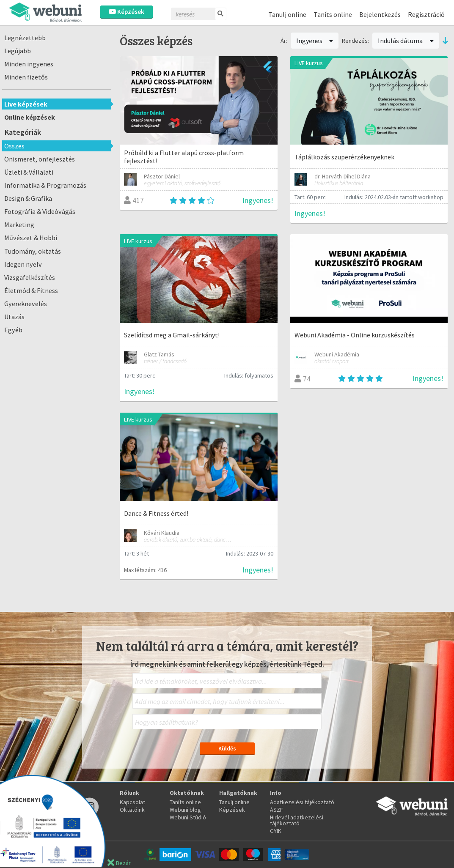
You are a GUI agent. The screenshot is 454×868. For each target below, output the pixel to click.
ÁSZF (277, 810)
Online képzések (30, 117)
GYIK (276, 831)
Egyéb (13, 330)
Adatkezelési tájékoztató (302, 802)
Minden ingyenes (29, 64)
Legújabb (18, 51)
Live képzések (26, 104)
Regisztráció (426, 14)
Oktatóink (132, 810)
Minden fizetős (26, 77)
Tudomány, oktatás (33, 251)
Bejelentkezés (380, 14)
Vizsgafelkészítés (30, 277)
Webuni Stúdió (188, 817)
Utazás (14, 317)
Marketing (19, 225)
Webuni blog (185, 810)
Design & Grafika (28, 198)
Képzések (127, 12)
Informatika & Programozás (45, 185)
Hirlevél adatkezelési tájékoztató (297, 820)
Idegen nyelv (23, 264)
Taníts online (333, 14)
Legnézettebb (25, 38)
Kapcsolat (132, 802)
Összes (14, 146)
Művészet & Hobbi (31, 238)
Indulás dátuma (406, 41)
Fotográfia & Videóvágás (40, 211)
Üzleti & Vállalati (29, 172)
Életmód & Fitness (31, 290)
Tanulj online (287, 14)
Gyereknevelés (26, 304)
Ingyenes (315, 41)
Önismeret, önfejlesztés (40, 159)
